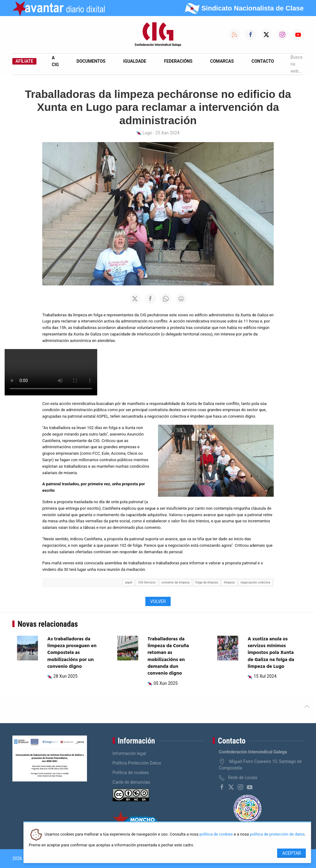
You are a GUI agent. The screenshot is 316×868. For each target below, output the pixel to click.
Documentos (91, 61)
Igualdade (135, 61)
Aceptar (291, 853)
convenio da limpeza (175, 582)
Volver (158, 601)
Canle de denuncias (131, 782)
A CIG (55, 61)
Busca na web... (296, 64)
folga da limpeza (207, 582)
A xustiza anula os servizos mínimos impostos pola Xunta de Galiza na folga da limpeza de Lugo (271, 653)
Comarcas (222, 61)
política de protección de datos (277, 834)
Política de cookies (131, 773)
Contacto (263, 61)
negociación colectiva (255, 582)
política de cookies (216, 834)
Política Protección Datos (137, 763)
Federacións (178, 61)
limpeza (229, 582)
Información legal (129, 753)
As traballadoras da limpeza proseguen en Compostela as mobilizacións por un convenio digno (72, 653)
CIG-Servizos (147, 582)
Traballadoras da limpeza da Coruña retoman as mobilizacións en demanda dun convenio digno (168, 656)
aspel (129, 582)
